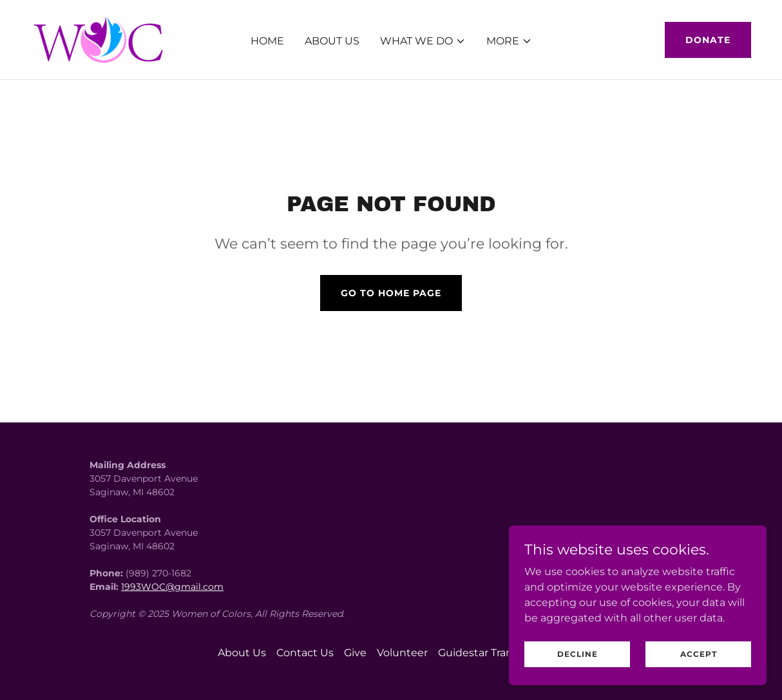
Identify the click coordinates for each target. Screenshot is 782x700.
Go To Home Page (391, 293)
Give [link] (355, 653)
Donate (708, 40)
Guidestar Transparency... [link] (501, 653)
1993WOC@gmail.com (172, 587)
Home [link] (267, 41)
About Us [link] (332, 41)
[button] (423, 41)
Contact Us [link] (305, 653)
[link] (101, 39)
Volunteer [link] (402, 653)
